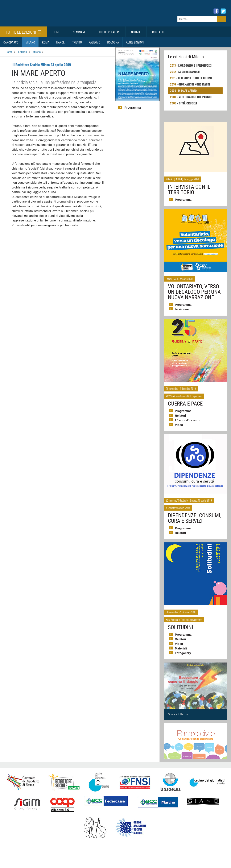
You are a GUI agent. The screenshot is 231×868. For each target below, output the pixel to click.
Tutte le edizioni (23, 32)
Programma (133, 108)
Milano (30, 42)
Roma (46, 42)
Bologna (113, 42)
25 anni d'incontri (187, 420)
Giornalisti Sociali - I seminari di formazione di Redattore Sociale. (41, 18)
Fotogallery (183, 653)
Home (56, 32)
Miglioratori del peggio (195, 97)
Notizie (136, 32)
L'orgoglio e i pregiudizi (195, 65)
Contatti (158, 32)
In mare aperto (187, 90)
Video (179, 425)
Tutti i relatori (109, 32)
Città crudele (188, 103)
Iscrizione (182, 309)
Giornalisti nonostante (194, 84)
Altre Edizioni (135, 42)
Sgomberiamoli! (189, 72)
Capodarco (11, 42)
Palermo (94, 42)
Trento (77, 42)
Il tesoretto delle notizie (195, 78)
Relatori (180, 416)
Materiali (181, 648)
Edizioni (23, 52)
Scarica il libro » (178, 714)
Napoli (61, 42)
